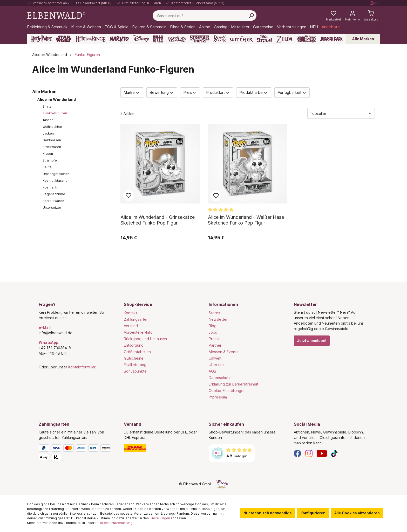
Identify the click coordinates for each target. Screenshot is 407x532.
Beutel (48, 167)
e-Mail (45, 327)
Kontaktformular (82, 367)
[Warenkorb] (371, 16)
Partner (215, 345)
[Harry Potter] (41, 39)
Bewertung (162, 92)
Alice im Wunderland (57, 99)
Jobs (213, 332)
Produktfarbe (254, 92)
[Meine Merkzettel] (333, 16)
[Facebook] (297, 453)
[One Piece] (306, 39)
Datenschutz (220, 378)
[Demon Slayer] (220, 39)
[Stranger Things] (200, 39)
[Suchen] (251, 16)
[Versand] (161, 448)
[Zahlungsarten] (76, 454)
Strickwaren (52, 147)
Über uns (216, 365)
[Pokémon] (177, 39)
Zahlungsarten (136, 319)
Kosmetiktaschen (56, 181)
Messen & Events (223, 352)
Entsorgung (134, 345)
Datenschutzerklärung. (116, 523)
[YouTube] (322, 453)
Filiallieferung (135, 365)
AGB (212, 371)
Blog (213, 326)
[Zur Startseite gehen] (56, 15)
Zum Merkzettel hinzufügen (128, 195)
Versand (131, 326)
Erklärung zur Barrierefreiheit (233, 384)
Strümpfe (50, 160)
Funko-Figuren (55, 113)
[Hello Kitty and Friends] (158, 39)
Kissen (48, 154)
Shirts (47, 106)
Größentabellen (137, 352)
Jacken (48, 133)
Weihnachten (52, 127)
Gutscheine (134, 358)
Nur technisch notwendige (268, 513)
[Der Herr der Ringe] (90, 39)
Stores (214, 313)
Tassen (48, 120)
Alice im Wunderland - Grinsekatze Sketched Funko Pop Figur (158, 220)
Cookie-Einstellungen (227, 391)
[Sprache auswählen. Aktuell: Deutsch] (375, 3)
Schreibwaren (53, 201)
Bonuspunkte (135, 371)
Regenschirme (54, 194)
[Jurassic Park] (331, 39)
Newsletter (218, 319)
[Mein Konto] (352, 16)
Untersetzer (52, 208)
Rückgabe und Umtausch (145, 339)
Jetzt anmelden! (312, 341)
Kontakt (130, 313)
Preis (190, 92)
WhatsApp (49, 342)
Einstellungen (160, 518)
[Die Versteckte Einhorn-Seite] (222, 484)
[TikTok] (334, 453)
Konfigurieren (313, 513)
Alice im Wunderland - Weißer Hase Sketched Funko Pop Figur (246, 220)
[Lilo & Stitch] (264, 39)
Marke (132, 92)
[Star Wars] (64, 39)
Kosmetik (50, 187)
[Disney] (141, 39)
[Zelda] (284, 39)
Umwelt (215, 358)
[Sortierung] (341, 113)
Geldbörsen (52, 140)
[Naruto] (119, 39)
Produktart (218, 92)
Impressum (218, 397)
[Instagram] (309, 453)
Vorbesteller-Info (138, 332)
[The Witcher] (242, 39)
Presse (215, 339)
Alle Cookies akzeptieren (357, 513)
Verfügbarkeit (292, 92)
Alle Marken (363, 39)
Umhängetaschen (56, 174)
